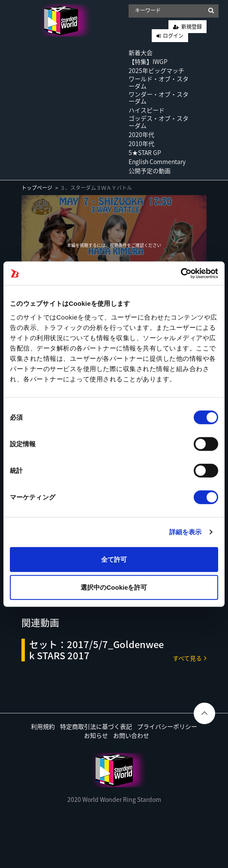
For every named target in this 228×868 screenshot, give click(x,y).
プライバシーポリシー (167, 726)
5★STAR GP (145, 152)
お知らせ (96, 735)
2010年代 (141, 143)
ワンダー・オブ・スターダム (159, 98)
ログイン (173, 36)
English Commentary (157, 161)
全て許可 (114, 559)
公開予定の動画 (150, 171)
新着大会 (141, 52)
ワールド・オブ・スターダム (159, 82)
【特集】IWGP (148, 61)
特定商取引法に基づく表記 (96, 726)
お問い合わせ (131, 735)
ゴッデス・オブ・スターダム (159, 122)
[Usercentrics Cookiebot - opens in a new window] (181, 273)
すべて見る (190, 658)
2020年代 (141, 134)
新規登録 (192, 27)
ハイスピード (147, 110)
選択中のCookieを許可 (114, 587)
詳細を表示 (186, 532)
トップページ (37, 188)
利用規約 (43, 726)
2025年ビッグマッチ (156, 70)
